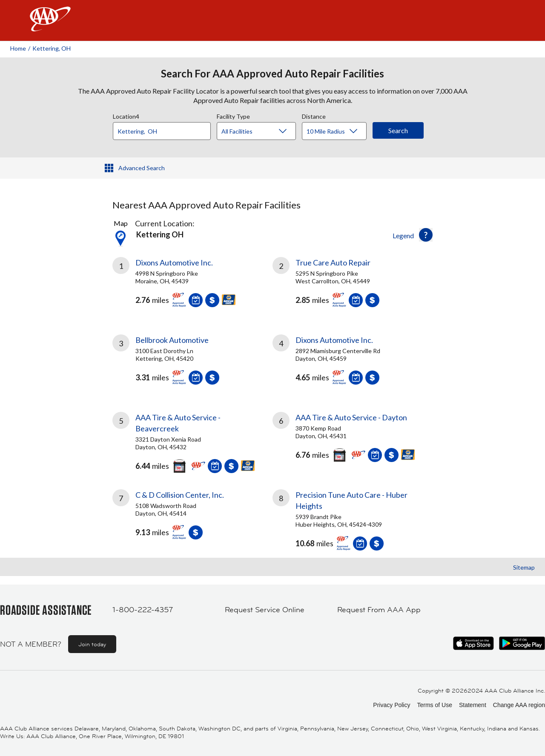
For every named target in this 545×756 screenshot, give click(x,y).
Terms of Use (434, 705)
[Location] (162, 131)
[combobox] (165, 129)
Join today (92, 644)
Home (18, 48)
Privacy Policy (392, 705)
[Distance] (337, 131)
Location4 (126, 115)
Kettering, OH (52, 48)
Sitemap (524, 567)
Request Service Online (265, 610)
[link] (192, 285)
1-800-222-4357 (143, 610)
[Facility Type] (263, 131)
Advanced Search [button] (142, 168)
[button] (426, 235)
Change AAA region (519, 705)
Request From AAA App (379, 610)
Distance (314, 115)
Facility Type (233, 115)
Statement (473, 705)
